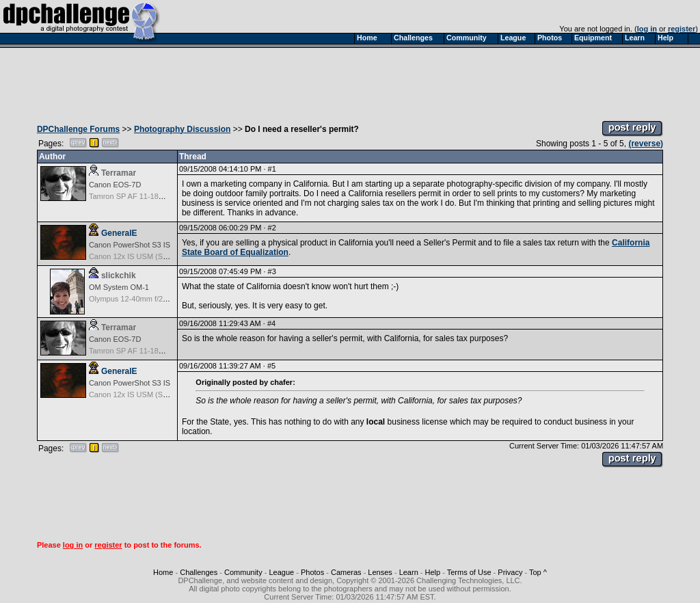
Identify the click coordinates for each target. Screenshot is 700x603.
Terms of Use (469, 572)
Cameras (346, 572)
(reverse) (646, 144)
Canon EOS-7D (115, 185)
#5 (271, 366)
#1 (272, 169)
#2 (272, 228)
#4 (271, 323)
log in (647, 29)
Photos (312, 572)
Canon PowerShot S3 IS (130, 245)
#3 (272, 271)
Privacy (510, 572)
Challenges (199, 572)
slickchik (119, 276)
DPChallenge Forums (78, 129)
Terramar (119, 173)
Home (163, 572)
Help (433, 572)
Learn (409, 572)
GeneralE (119, 233)
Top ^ (538, 572)
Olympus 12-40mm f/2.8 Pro (136, 299)
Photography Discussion (182, 129)
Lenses (380, 572)
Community (243, 572)
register (682, 29)
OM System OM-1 (119, 287)
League (281, 572)
